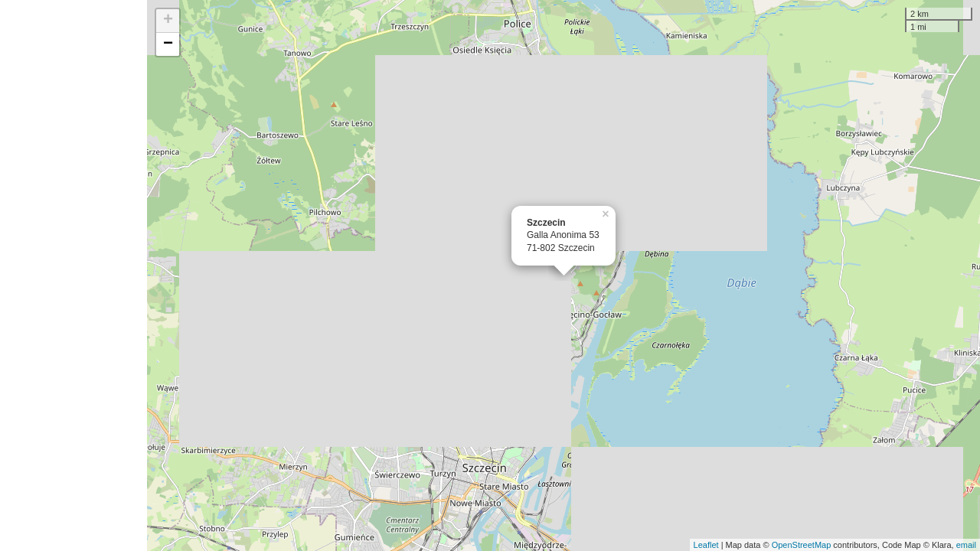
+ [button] (168, 21)
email (966, 545)
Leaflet (706, 545)
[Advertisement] (73, 275)
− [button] (168, 44)
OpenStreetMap (802, 545)
